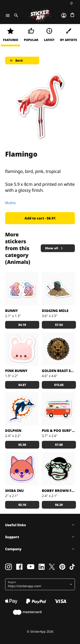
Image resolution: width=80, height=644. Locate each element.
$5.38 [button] (22, 445)
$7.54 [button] (59, 325)
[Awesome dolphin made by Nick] (22, 409)
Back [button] (16, 60)
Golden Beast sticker (58, 371)
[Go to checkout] (72, 15)
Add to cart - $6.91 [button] (40, 218)
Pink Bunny (16, 371)
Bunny (12, 311)
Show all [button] (54, 248)
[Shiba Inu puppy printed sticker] (22, 469)
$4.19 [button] (22, 325)
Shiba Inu (14, 491)
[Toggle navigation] (8, 15)
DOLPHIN (13, 431)
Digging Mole (55, 311)
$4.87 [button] (22, 385)
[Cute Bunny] (22, 349)
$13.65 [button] (59, 385)
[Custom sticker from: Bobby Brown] (58, 469)
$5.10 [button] (22, 505)
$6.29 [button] (59, 505)
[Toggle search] (15, 15)
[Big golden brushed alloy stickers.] (58, 349)
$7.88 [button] (59, 445)
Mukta (10, 203)
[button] (38, 584)
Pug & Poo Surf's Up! (58, 431)
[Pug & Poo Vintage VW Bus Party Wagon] (58, 409)
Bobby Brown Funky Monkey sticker (58, 491)
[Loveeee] (22, 289)
